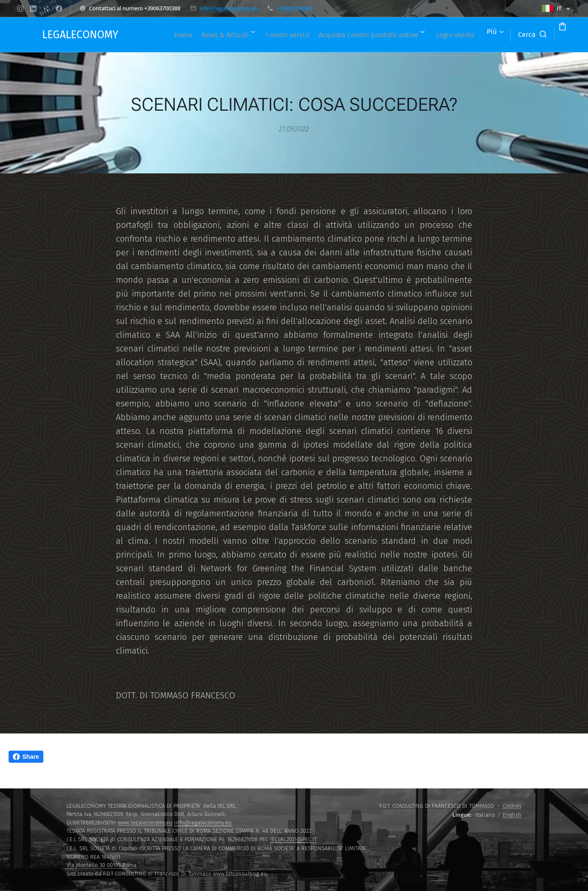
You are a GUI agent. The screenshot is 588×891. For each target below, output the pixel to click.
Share (26, 757)
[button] (500, 35)
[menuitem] (180, 35)
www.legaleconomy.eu (145, 823)
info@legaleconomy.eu (229, 8)
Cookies (512, 806)
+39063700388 (294, 8)
